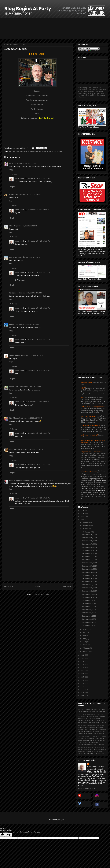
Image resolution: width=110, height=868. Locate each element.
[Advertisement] (37, 563)
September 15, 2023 (89, 582)
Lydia (11, 163)
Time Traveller (15, 449)
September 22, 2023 (89, 560)
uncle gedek (20, 178)
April (84, 642)
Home (38, 586)
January (86, 651)
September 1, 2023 (89, 625)
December (86, 523)
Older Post (66, 586)
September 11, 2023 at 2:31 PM (25, 226)
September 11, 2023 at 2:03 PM (25, 163)
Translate (93, 51)
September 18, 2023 (89, 572)
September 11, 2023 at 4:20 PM (29, 257)
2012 (83, 686)
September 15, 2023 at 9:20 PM (39, 178)
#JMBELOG (14, 195)
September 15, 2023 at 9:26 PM (39, 433)
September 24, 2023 (89, 553)
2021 (83, 658)
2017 (83, 671)
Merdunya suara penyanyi (39, 151)
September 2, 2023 (89, 622)
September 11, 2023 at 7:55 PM (32, 355)
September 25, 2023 (89, 547)
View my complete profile (87, 788)
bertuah (12, 151)
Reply (11, 170)
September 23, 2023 (89, 557)
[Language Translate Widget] (89, 49)
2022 (83, 655)
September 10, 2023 (89, 597)
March (85, 645)
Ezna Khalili (14, 387)
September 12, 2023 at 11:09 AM (31, 387)
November (86, 526)
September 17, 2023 (89, 575)
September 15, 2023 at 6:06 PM (42, 481)
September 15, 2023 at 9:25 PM (39, 402)
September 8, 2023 (89, 603)
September (87, 532)
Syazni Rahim (14, 355)
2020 (83, 661)
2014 (83, 680)
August (85, 629)
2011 (83, 689)
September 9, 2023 (89, 600)
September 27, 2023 (89, 544)
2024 (83, 517)
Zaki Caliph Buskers (56, 151)
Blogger (61, 820)
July (84, 632)
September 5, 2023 (89, 613)
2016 (83, 674)
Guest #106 (25, 151)
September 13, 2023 (89, 588)
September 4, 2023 (89, 616)
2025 (83, 514)
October (86, 529)
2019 (83, 664)
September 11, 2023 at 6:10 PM (27, 324)
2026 (83, 511)
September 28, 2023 (89, 541)
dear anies (13, 257)
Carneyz (12, 324)
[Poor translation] (8, 835)
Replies (14, 174)
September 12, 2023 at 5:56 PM (31, 418)
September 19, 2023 (89, 569)
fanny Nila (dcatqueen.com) (20, 481)
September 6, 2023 (89, 610)
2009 (83, 696)
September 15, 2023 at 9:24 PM (39, 371)
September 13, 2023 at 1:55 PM (32, 449)
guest (18, 151)
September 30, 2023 (89, 535)
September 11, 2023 (89, 594)
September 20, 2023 (89, 566)
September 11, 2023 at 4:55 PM (30, 293)
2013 (83, 683)
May (84, 639)
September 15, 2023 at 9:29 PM (39, 498)
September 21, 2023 (89, 563)
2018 (83, 668)
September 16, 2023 (89, 578)
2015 (83, 677)
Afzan (11, 226)
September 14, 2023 (89, 585)
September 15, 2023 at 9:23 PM (39, 272)
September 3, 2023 (89, 619)
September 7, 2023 (89, 607)
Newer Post (9, 586)
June (84, 635)
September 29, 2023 (89, 538)
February (86, 648)
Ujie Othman (14, 418)
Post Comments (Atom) (42, 594)
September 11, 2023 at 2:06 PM (30, 195)
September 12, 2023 (89, 591)
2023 (83, 520)
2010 (83, 693)
